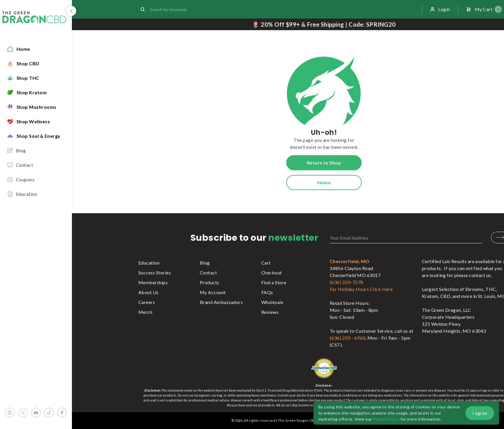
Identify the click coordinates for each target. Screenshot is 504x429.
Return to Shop (324, 163)
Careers (147, 302)
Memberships (153, 282)
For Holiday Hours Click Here (361, 289)
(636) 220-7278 (347, 282)
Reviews (270, 312)
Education (149, 263)
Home (324, 182)
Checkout (272, 273)
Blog (205, 263)
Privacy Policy (386, 419)
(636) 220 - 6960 (348, 338)
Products (210, 282)
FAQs (267, 292)
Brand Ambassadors (221, 302)
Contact (208, 273)
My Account (213, 292)
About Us (148, 292)
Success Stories (155, 273)
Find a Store (274, 282)
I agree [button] (480, 413)
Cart (266, 263)
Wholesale (272, 302)
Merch (145, 312)
